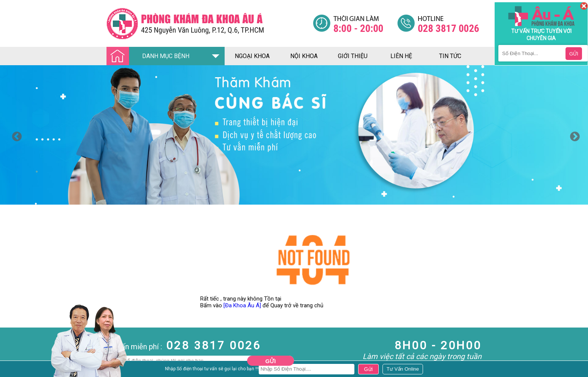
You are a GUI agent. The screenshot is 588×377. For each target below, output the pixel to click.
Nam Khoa (13, 369)
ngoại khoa (252, 56)
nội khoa (304, 56)
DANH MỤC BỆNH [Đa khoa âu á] (150, 56)
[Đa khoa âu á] (210, 23)
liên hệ (401, 56)
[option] (294, 135)
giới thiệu (353, 56)
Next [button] (573, 135)
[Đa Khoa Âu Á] (242, 305)
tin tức (450, 56)
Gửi (271, 361)
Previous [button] (15, 135)
